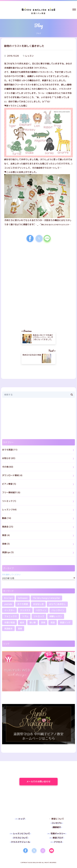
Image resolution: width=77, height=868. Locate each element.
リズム (25, 616)
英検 (43, 623)
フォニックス (11, 616)
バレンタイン (58, 610)
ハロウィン (41, 610)
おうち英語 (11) (10, 450)
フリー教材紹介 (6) (11, 492)
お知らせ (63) (9, 458)
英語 (53, 623)
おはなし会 (38, 604)
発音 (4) (6, 535)
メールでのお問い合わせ (42, 782)
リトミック (39, 616)
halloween (23, 598)
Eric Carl (8, 598)
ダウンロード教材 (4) (12, 475)
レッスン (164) (9, 510)
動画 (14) (7, 518)
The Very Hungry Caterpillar (46, 598)
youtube (8, 604)
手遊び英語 (9, 623)
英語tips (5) (8, 552)
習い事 (33, 623)
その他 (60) (8, 467)
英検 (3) (6, 544)
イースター (9, 610)
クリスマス (25, 610)
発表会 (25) (8, 527)
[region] (38, 267)
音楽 (20, 629)
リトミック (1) (9, 501)
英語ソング (65, 623)
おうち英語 (23, 604)
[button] (74, 9)
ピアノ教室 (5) (9, 484)
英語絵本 (8, 629)
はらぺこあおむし (57, 604)
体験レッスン (56, 616)
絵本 (22, 623)
